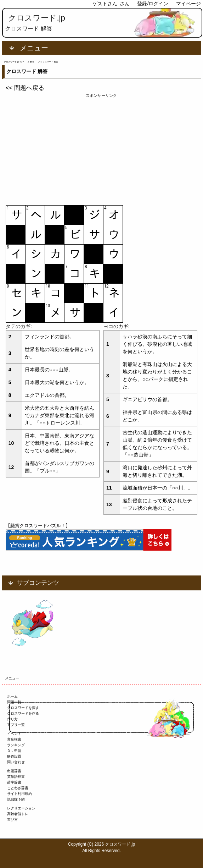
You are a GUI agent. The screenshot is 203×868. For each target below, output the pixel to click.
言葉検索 (14, 739)
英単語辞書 (16, 777)
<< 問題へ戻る (25, 88)
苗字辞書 (14, 782)
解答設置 (14, 756)
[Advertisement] (102, 148)
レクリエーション (21, 808)
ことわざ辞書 (18, 788)
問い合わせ (16, 762)
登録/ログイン (153, 4)
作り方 (12, 719)
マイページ (188, 4)
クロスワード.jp (37, 18)
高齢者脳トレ (18, 814)
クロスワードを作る (23, 713)
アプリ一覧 (16, 725)
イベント (14, 734)
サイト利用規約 (19, 794)
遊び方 (12, 820)
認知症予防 (16, 799)
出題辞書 (14, 771)
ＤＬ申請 (14, 751)
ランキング (16, 745)
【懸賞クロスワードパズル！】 (38, 526)
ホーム (12, 696)
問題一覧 (14, 702)
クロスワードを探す (23, 708)
